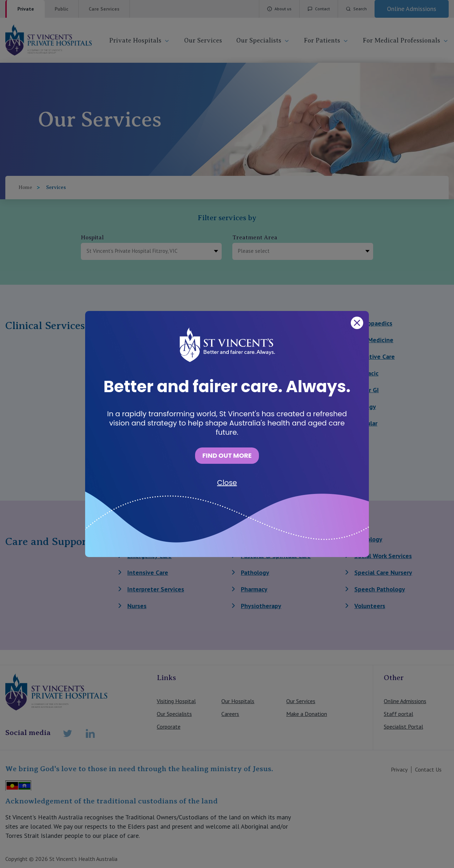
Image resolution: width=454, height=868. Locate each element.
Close (227, 483)
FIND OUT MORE (227, 455)
